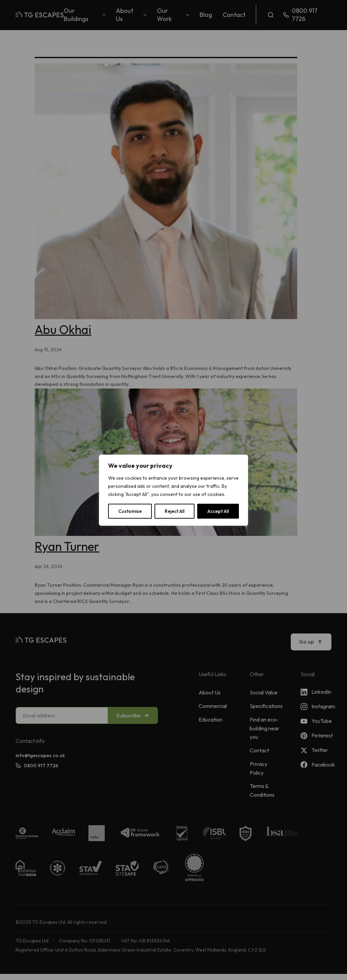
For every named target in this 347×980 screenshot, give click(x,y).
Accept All (218, 511)
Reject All (175, 511)
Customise (130, 511)
